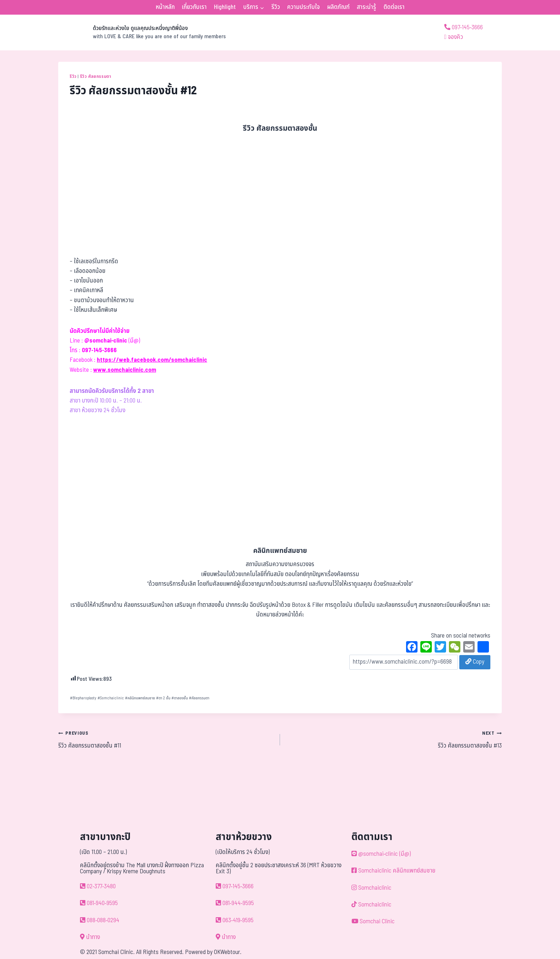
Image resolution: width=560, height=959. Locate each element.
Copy (475, 662)
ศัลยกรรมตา (199, 698)
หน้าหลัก (165, 7)
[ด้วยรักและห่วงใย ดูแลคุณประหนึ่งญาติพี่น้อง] (142, 33)
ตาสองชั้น (180, 698)
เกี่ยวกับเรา (194, 7)
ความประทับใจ (303, 7)
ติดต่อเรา (394, 7)
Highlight (225, 7)
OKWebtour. (228, 952)
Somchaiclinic (111, 698)
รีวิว (276, 7)
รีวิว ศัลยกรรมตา (96, 76)
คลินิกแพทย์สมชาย (140, 698)
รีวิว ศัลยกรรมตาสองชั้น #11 (166, 739)
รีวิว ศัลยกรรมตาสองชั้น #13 (394, 739)
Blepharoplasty (83, 698)
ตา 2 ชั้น (163, 698)
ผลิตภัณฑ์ (338, 7)
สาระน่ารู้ (366, 7)
